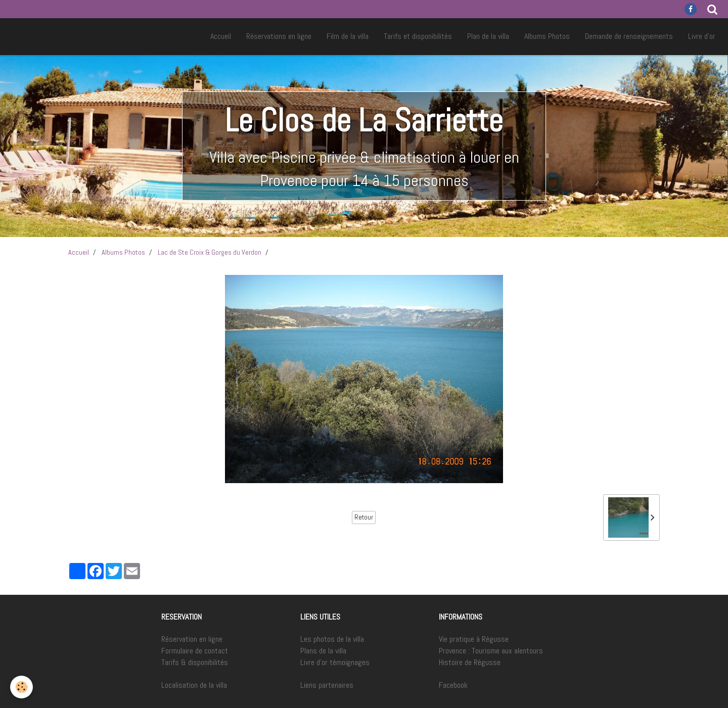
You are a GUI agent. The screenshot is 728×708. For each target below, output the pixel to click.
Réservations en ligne (279, 36)
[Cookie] (21, 687)
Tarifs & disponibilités (195, 662)
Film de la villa (348, 36)
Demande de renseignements (629, 36)
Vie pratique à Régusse (474, 639)
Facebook (453, 685)
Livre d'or (702, 36)
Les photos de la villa (332, 639)
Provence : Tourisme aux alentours (491, 651)
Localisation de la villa (194, 685)
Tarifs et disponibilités (418, 36)
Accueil (221, 36)
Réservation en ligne (192, 639)
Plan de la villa (488, 36)
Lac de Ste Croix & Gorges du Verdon (210, 252)
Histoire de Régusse (470, 662)
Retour (364, 517)
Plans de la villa (323, 651)
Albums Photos (547, 36)
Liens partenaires (327, 685)
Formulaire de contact (195, 651)
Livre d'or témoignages (335, 662)
